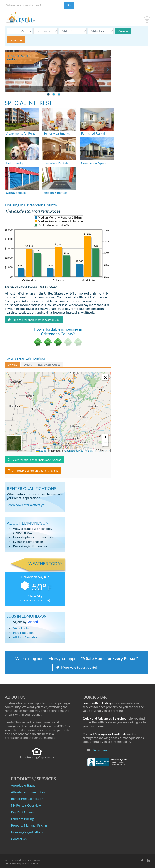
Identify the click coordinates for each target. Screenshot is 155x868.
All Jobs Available (25, 637)
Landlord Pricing (22, 819)
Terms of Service (30, 863)
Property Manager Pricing (29, 825)
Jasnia (17, 860)
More (123, 31)
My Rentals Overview (26, 805)
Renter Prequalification (27, 799)
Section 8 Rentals (56, 192)
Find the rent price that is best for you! (34, 320)
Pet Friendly (15, 163)
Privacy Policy (12, 863)
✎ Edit (89, 451)
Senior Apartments (57, 133)
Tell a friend (101, 750)
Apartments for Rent (21, 133)
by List (28, 365)
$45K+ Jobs (21, 628)
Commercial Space (94, 163)
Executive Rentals (56, 163)
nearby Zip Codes (49, 365)
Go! (69, 5)
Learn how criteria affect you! (27, 505)
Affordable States (23, 785)
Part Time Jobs (23, 632)
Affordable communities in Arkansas (33, 471)
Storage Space (16, 192)
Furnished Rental (93, 133)
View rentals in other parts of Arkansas (34, 460)
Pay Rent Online (22, 812)
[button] (55, 444)
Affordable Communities (28, 792)
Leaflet (42, 451)
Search (16, 40)
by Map (13, 365)
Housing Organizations (27, 832)
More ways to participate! (77, 667)
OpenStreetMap (74, 451)
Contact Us (19, 839)
